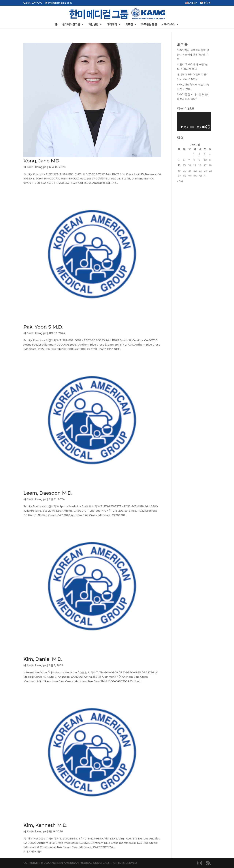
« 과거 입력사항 (32, 852)
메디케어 (112, 24)
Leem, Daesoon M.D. (48, 493)
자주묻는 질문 (149, 24)
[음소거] (204, 127)
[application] (194, 121)
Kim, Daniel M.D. (43, 659)
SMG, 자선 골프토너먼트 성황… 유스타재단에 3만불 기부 (193, 55)
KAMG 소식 (168, 24)
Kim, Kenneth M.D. (45, 825)
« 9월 (180, 181)
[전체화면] (208, 127)
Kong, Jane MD (41, 161)
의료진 (129, 24)
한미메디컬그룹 (71, 24)
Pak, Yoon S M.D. (43, 327)
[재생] (182, 127)
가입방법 (93, 24)
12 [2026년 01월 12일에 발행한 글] (179, 165)
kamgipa (41, 167)
